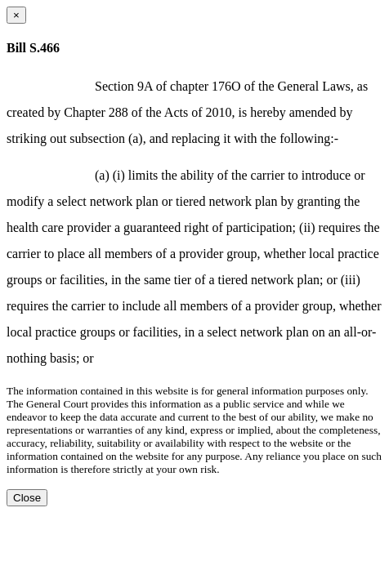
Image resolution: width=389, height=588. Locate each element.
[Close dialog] (16, 15)
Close (27, 498)
